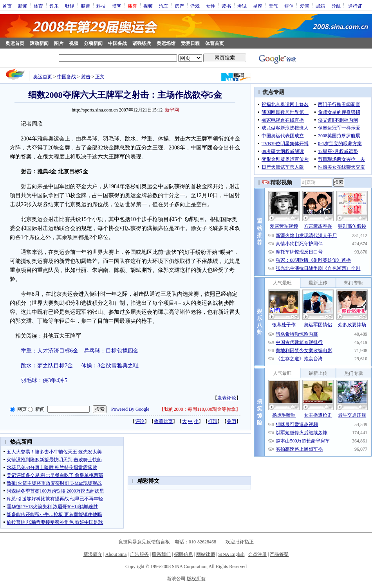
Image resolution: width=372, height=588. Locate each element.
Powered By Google (130, 409)
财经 (70, 6)
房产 (179, 6)
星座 (258, 6)
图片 (59, 43)
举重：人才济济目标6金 (50, 351)
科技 (101, 6)
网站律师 (206, 554)
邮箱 (320, 6)
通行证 (355, 6)
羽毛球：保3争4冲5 (44, 380)
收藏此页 (163, 421)
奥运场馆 (166, 43)
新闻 (23, 6)
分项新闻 (93, 43)
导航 (336, 6)
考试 (242, 6)
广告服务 (139, 554)
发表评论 (227, 398)
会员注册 (257, 554)
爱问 (305, 6)
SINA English (231, 554)
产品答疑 (279, 554)
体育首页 (215, 43)
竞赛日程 (190, 43)
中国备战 (117, 43)
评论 (140, 421)
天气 (273, 6)
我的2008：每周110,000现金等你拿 (200, 409)
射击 (86, 77)
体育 (38, 6)
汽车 (164, 6)
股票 (85, 6)
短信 (289, 6)
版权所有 (196, 579)
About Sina (116, 554)
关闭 (231, 421)
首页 (7, 6)
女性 (211, 6)
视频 (148, 6)
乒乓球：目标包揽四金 (111, 351)
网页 (22, 409)
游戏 (195, 6)
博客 (117, 6)
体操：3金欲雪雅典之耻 (110, 366)
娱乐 (54, 6)
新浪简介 (93, 554)
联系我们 (161, 554)
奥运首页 (15, 43)
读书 (226, 6)
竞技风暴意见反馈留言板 (144, 542)
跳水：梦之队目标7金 (47, 366)
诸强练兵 (142, 43)
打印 (213, 421)
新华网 (172, 110)
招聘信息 (184, 554)
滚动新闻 (39, 43)
